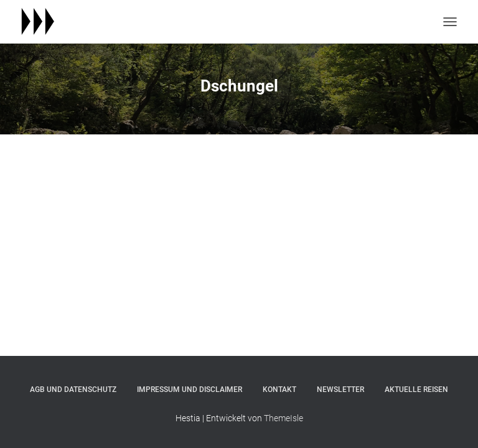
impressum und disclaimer (190, 390)
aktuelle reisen (416, 390)
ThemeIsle (284, 418)
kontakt (279, 390)
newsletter (340, 390)
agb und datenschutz (73, 390)
